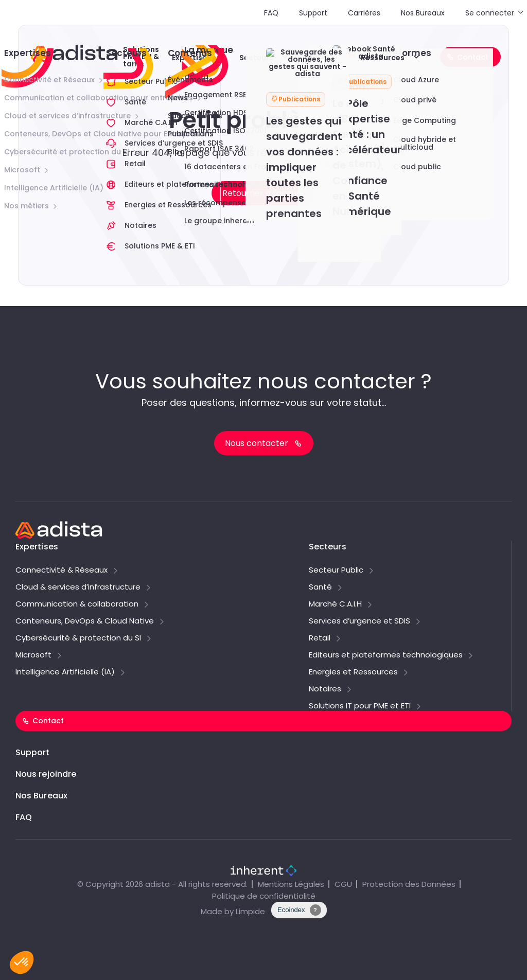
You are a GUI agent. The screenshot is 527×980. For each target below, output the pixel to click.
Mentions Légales (291, 884)
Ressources (383, 58)
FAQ (271, 13)
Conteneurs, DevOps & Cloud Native (85, 621)
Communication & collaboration (77, 604)
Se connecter (490, 13)
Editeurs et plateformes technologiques (386, 655)
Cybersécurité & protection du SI (78, 638)
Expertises (191, 58)
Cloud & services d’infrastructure (78, 587)
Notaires (325, 689)
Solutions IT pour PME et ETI (360, 706)
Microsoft (33, 655)
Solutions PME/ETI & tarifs (141, 57)
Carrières (364, 13)
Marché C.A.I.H (335, 604)
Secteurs (256, 58)
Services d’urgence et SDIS (359, 621)
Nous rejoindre (46, 774)
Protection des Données (409, 884)
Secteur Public (336, 571)
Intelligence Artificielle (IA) (65, 672)
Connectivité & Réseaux (62, 571)
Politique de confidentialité (264, 896)
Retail (320, 638)
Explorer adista (317, 57)
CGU (343, 884)
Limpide (250, 911)
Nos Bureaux (423, 13)
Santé (320, 587)
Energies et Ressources (353, 672)
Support (313, 13)
